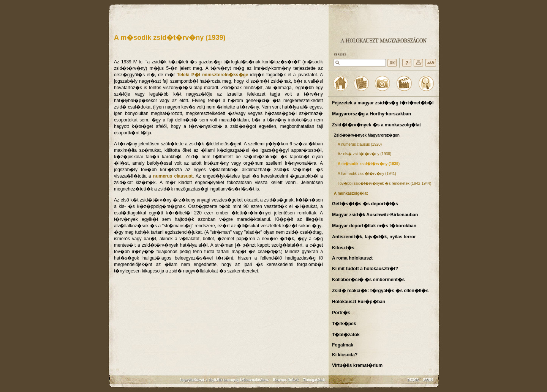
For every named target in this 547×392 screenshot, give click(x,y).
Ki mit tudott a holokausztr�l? (365, 269)
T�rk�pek (344, 324)
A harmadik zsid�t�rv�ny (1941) (367, 174)
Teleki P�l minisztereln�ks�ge (213, 75)
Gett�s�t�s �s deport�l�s (365, 204)
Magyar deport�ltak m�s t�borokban (374, 226)
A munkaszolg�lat (351, 193)
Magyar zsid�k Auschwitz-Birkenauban (375, 215)
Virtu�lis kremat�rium (357, 365)
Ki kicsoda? (345, 355)
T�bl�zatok (346, 335)
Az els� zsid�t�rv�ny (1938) (364, 154)
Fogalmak (343, 345)
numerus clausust (173, 176)
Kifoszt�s (343, 248)
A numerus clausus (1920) (360, 144)
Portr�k (341, 313)
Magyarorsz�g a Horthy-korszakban (372, 114)
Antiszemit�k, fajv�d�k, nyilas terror (374, 237)
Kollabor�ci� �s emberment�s (368, 280)
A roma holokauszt (352, 258)
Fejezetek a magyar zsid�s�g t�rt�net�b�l (383, 103)
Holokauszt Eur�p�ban (359, 302)
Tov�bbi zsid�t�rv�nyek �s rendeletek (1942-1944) (384, 183)
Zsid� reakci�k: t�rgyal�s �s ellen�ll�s (380, 291)
